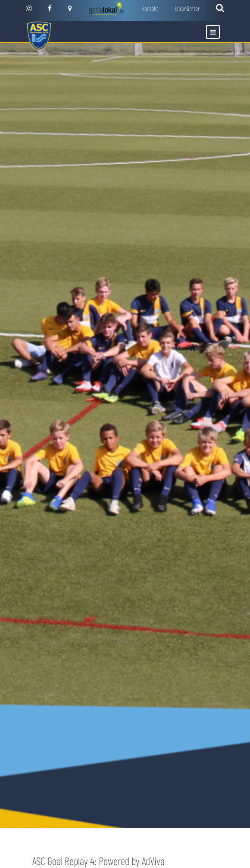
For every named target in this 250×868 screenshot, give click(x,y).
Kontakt (150, 8)
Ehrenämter (187, 8)
